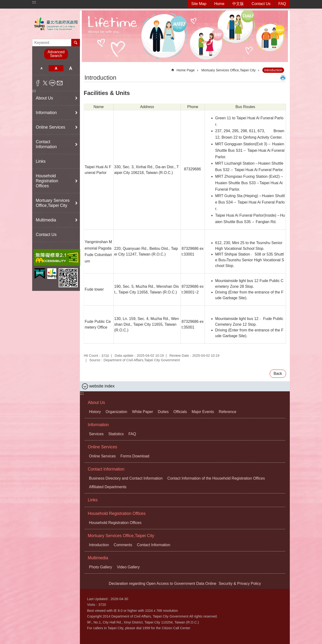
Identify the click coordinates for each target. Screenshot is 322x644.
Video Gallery (128, 567)
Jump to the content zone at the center (3, 3)
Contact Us (261, 4)
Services (96, 434)
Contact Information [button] (46, 144)
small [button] (41, 68)
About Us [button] (44, 98)
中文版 (238, 4)
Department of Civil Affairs (56, 24)
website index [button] (102, 386)
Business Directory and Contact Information (126, 478)
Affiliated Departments (108, 487)
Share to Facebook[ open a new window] (38, 83)
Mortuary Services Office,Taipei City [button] (53, 203)
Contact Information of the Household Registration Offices (216, 478)
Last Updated (97, 599)
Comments (123, 545)
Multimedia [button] (46, 220)
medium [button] (56, 68)
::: (34, 2)
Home (219, 4)
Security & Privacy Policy (240, 584)
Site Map (199, 4)
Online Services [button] (50, 127)
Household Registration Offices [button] (47, 181)
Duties (163, 412)
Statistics (116, 434)
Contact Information (106, 469)
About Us (96, 403)
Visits (91, 605)
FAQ (282, 4)
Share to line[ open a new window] (52, 83)
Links (41, 161)
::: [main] (87, 68)
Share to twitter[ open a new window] (45, 83)
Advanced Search (56, 54)
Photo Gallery (101, 567)
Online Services (102, 447)
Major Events (203, 412)
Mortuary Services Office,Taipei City (229, 70)
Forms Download (135, 456)
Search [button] (76, 42)
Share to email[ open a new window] (60, 83)
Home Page (186, 70)
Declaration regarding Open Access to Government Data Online (163, 584)
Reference (228, 412)
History (95, 412)
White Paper (143, 412)
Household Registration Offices (117, 513)
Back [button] (278, 374)
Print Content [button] (283, 78)
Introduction (273, 70)
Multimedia (98, 558)
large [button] (71, 68)
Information (98, 425)
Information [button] (46, 113)
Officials (180, 412)
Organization (117, 412)
